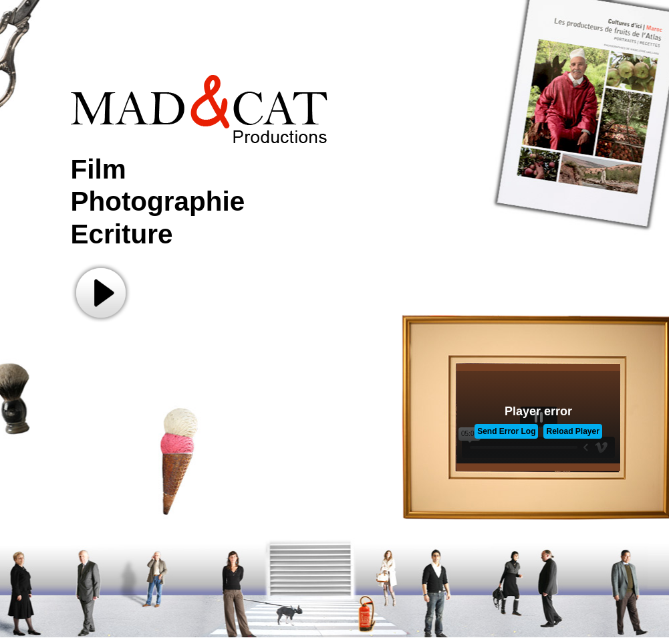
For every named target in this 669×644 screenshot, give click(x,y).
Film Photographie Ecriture (158, 202)
